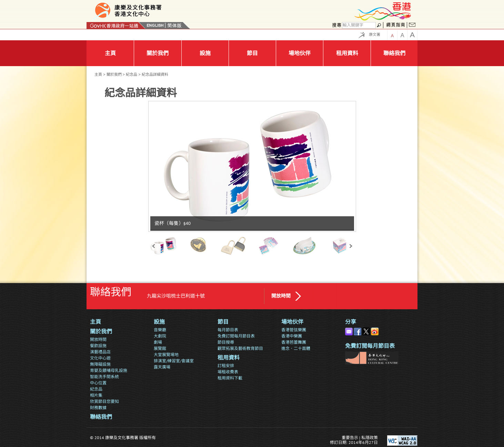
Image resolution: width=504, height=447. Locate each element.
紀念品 (132, 74)
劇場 (158, 342)
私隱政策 (370, 438)
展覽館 (160, 348)
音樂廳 (160, 330)
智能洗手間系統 (104, 377)
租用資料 (229, 358)
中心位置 (98, 383)
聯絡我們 (101, 417)
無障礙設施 (100, 364)
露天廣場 (162, 367)
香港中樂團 (292, 336)
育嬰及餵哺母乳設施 (109, 370)
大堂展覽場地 (166, 355)
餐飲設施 (98, 346)
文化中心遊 (100, 358)
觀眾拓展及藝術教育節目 (240, 348)
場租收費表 (228, 372)
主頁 (98, 74)
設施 (159, 322)
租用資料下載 (230, 378)
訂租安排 (226, 366)
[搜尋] (359, 25)
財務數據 (98, 408)
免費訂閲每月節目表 (236, 336)
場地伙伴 (292, 322)
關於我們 (114, 74)
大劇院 (160, 336)
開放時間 (281, 296)
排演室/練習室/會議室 (174, 361)
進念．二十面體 (296, 348)
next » (351, 246)
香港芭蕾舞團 (294, 342)
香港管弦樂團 (294, 330)
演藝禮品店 (100, 352)
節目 (223, 322)
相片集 (96, 395)
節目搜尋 (226, 342)
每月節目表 (228, 330)
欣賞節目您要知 (104, 401)
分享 (351, 322)
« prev (153, 246)
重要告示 (350, 438)
